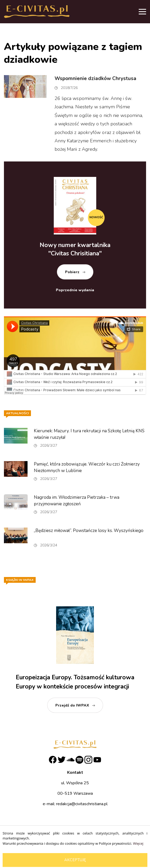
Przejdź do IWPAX (72, 705)
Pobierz (72, 272)
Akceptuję (75, 860)
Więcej (138, 843)
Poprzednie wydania (75, 290)
